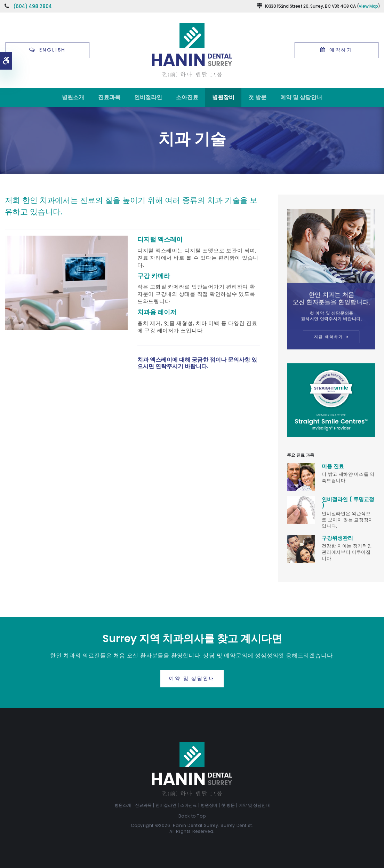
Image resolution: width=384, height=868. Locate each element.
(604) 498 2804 (33, 6)
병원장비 (223, 97)
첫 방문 (257, 97)
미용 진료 (333, 466)
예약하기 (341, 50)
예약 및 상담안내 (301, 97)
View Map (368, 6)
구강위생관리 (337, 538)
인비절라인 (148, 97)
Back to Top (192, 816)
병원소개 (73, 97)
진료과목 (109, 97)
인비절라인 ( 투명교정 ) (348, 502)
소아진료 (187, 97)
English (53, 50)
